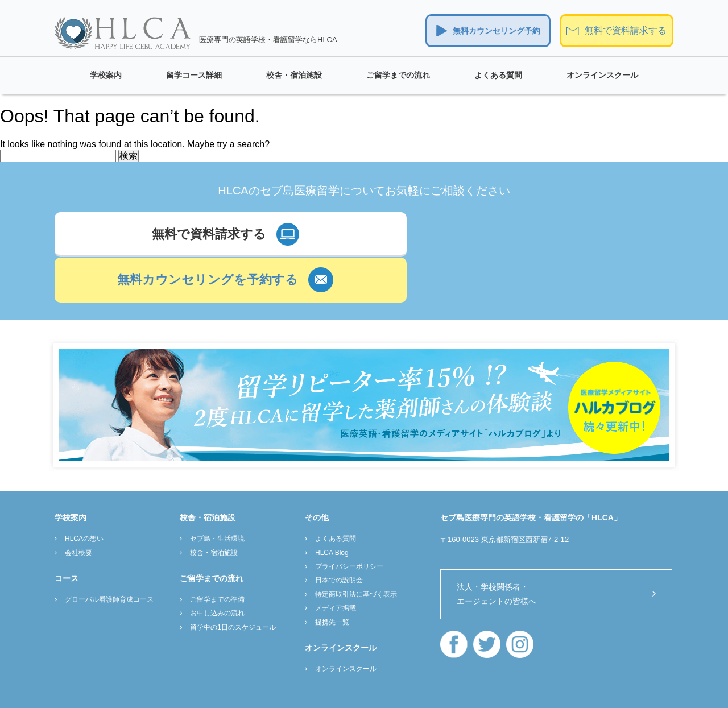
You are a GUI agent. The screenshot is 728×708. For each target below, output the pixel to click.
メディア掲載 (336, 562)
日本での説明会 (339, 535)
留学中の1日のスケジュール (233, 581)
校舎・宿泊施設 (294, 75)
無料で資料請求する (626, 30)
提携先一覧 (332, 576)
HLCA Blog (332, 507)
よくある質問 (498, 75)
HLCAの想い (84, 492)
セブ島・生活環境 (217, 492)
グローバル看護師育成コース (109, 553)
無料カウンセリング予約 (497, 31)
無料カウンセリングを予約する (499, 235)
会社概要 (78, 507)
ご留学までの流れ (398, 75)
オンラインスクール (602, 75)
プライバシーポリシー (349, 520)
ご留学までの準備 (217, 553)
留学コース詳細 (194, 75)
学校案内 (106, 75)
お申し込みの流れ (217, 568)
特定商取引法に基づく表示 (356, 548)
